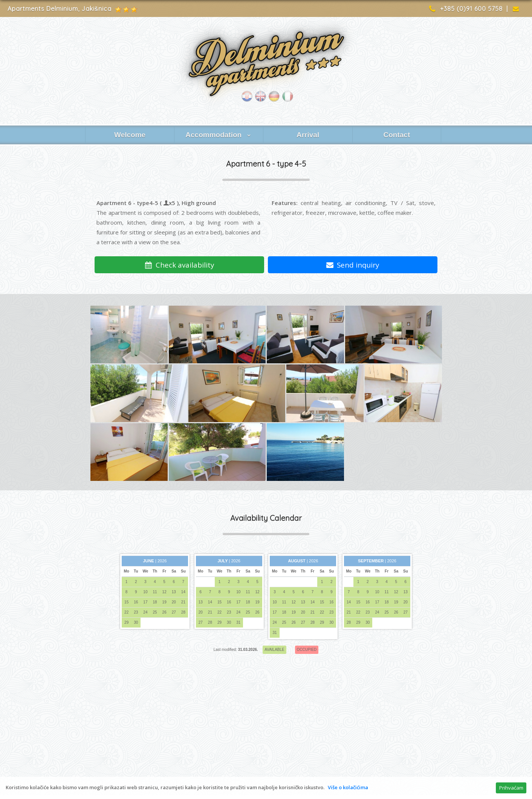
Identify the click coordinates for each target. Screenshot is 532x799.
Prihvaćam (511, 788)
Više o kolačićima (348, 787)
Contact (397, 135)
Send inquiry (353, 265)
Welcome (130, 135)
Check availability (179, 265)
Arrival (308, 135)
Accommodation (219, 135)
